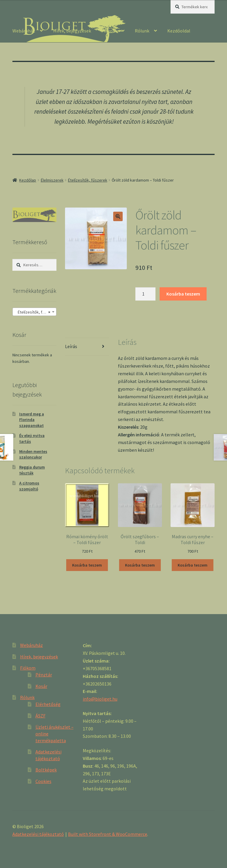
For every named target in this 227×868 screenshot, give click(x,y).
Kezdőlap (28, 180)
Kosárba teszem (183, 294)
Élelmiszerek (52, 180)
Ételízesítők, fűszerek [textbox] (36, 312)
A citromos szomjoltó (29, 486)
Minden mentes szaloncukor (33, 454)
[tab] (87, 347)
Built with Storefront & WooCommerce (108, 834)
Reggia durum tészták (32, 470)
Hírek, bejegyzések (72, 31)
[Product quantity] (145, 294)
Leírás (71, 346)
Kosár (41, 686)
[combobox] (34, 312)
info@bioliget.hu (100, 699)
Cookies (43, 781)
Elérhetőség (48, 704)
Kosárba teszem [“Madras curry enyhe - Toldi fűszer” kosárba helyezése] (193, 565)
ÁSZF (40, 716)
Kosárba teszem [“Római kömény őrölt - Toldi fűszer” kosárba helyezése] (87, 565)
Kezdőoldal (179, 31)
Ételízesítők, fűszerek (88, 180)
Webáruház (24, 31)
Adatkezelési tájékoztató (38, 834)
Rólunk (142, 31)
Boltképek (46, 770)
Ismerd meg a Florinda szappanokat (32, 420)
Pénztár (44, 675)
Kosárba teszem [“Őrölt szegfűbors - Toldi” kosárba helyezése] (140, 565)
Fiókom (109, 31)
